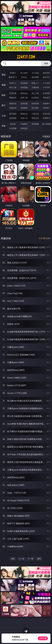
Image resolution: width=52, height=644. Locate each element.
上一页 (22, 559)
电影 (4, 95)
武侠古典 (46, 114)
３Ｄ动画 (46, 83)
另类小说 (24, 118)
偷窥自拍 (13, 103)
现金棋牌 (35, 77)
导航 (4, 126)
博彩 (4, 75)
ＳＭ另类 (46, 87)
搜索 (46, 63)
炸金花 (24, 77)
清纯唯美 (24, 108)
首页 (13, 559)
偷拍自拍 (24, 93)
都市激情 (13, 114)
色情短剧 (24, 128)
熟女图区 (35, 108)
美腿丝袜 (13, 108)
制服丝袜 (13, 98)
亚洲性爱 (13, 93)
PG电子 (13, 73)
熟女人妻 (13, 87)
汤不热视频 (46, 124)
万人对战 (35, 73)
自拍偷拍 (24, 83)
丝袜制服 (24, 87)
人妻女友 (35, 114)
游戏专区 (46, 73)
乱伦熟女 (35, 98)
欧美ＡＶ (35, 83)
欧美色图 (35, 103)
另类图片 (46, 108)
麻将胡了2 (13, 77)
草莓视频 (35, 124)
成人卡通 (35, 93)
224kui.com (26, 57)
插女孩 (13, 124)
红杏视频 (13, 128)
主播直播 (35, 87)
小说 (4, 116)
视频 (4, 85)
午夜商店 (24, 124)
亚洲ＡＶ (13, 83)
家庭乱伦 (24, 114)
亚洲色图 (24, 103)
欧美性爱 (46, 93)
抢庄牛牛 (46, 77)
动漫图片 (46, 103)
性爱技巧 (46, 118)
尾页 (39, 559)
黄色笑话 (35, 118)
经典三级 (24, 98)
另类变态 (46, 98)
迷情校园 (13, 118)
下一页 (30, 559)
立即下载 (43, 638)
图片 (4, 105)
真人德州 (24, 73)
